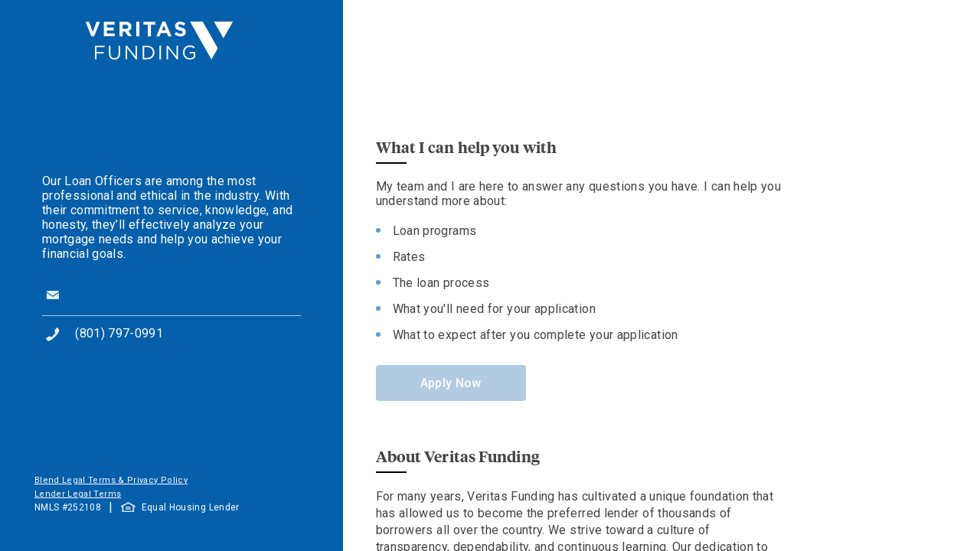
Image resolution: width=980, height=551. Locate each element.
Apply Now (451, 383)
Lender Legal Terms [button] (78, 494)
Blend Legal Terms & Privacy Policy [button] (111, 480)
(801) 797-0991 (119, 333)
